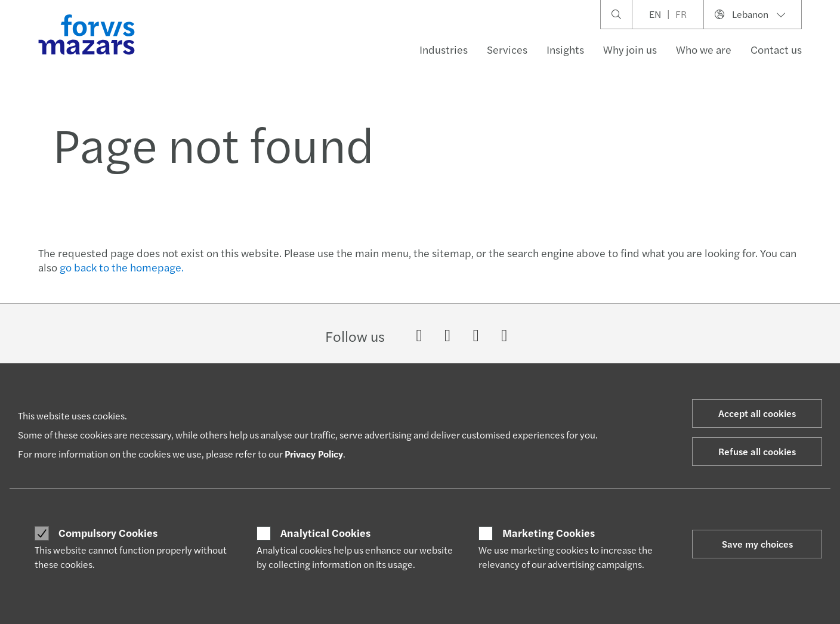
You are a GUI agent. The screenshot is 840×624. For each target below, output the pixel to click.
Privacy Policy (314, 454)
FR (681, 14)
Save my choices (757, 544)
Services (507, 49)
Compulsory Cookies (108, 533)
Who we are (704, 49)
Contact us (776, 49)
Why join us (630, 49)
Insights (565, 49)
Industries (444, 49)
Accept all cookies (757, 413)
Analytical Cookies (325, 533)
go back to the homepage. (122, 267)
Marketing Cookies (549, 533)
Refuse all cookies (757, 451)
